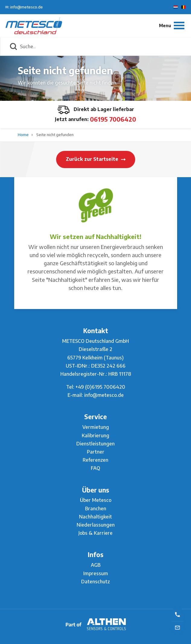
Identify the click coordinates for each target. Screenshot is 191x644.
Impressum (96, 573)
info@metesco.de (104, 395)
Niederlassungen (96, 525)
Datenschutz (96, 582)
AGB (96, 565)
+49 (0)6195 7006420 (100, 387)
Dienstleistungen (96, 444)
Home (24, 135)
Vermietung (96, 427)
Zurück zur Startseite (96, 159)
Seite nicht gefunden (55, 135)
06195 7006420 (113, 119)
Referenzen (96, 460)
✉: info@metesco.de (24, 7)
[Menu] (172, 26)
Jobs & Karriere (96, 533)
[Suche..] (102, 46)
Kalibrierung (96, 435)
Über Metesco (96, 500)
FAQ (96, 468)
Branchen (96, 509)
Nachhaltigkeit (96, 517)
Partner (96, 452)
